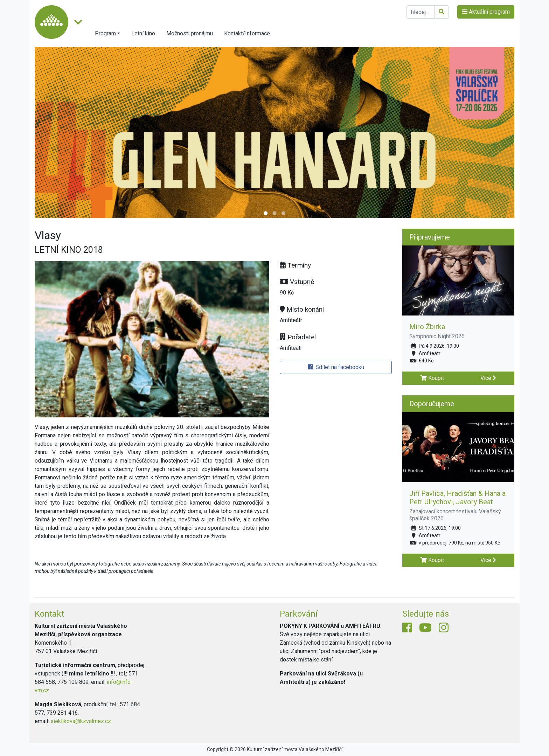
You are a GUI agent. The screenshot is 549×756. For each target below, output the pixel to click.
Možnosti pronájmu (190, 33)
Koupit (432, 378)
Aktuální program (486, 12)
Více (488, 378)
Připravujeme (430, 237)
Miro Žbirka (427, 327)
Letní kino (143, 33)
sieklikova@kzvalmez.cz (81, 721)
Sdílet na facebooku (336, 367)
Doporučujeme (432, 404)
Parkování (299, 614)
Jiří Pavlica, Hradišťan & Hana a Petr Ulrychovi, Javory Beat (457, 498)
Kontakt (49, 614)
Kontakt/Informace (247, 33)
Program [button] (105, 33)
